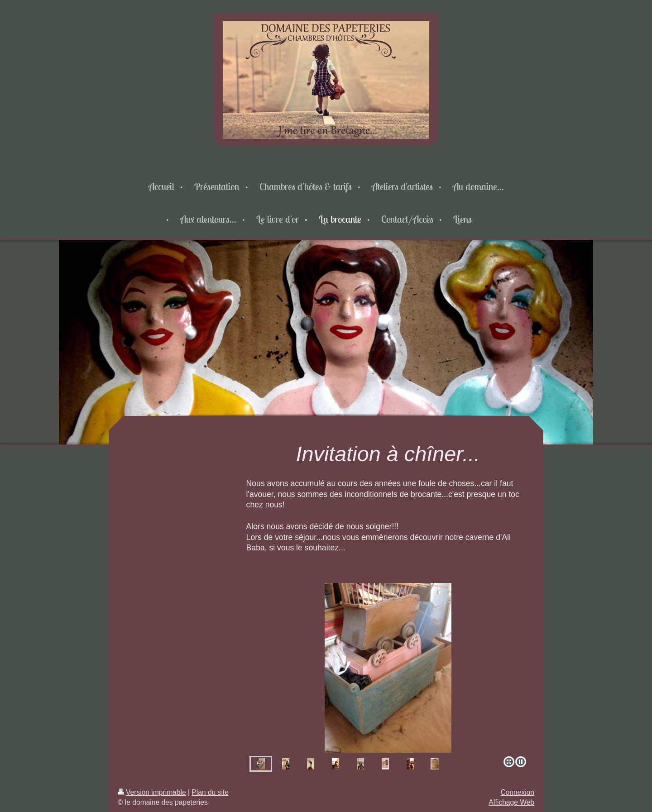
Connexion (517, 792)
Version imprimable (152, 792)
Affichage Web (511, 802)
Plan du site (210, 792)
